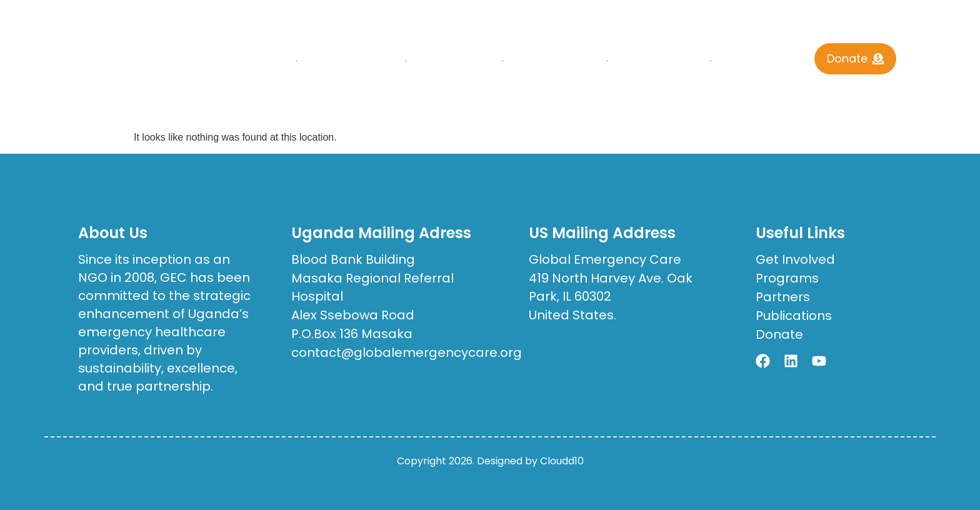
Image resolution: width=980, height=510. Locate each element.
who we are (352, 61)
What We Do (455, 61)
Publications (555, 61)
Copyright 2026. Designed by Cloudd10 (490, 461)
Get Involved (659, 61)
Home (270, 61)
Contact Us (760, 61)
